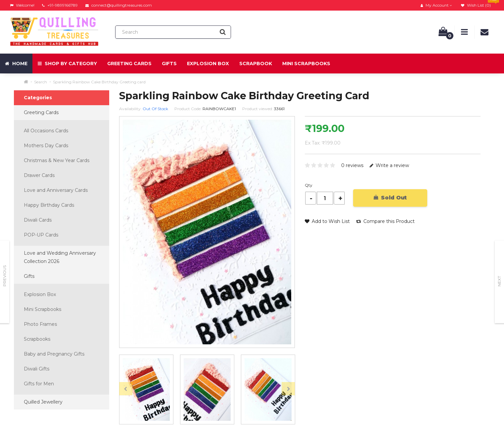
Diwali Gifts (37, 369)
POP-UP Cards (41, 235)
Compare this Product (385, 221)
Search (41, 82)
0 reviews (352, 165)
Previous (4, 276)
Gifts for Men (39, 384)
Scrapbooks (37, 339)
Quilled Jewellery (43, 402)
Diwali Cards (38, 220)
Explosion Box (208, 64)
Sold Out (390, 198)
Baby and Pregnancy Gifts (54, 354)
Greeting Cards (129, 64)
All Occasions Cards (46, 131)
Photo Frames (40, 324)
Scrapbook (256, 64)
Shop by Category (67, 64)
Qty (309, 185)
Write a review (389, 165)
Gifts (169, 64)
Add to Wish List (327, 221)
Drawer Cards (39, 175)
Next (499, 281)
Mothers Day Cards (46, 146)
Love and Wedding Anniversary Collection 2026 (60, 257)
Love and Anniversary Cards (56, 190)
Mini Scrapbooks (306, 64)
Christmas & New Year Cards (57, 160)
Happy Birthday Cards (49, 205)
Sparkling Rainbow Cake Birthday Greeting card (99, 82)
